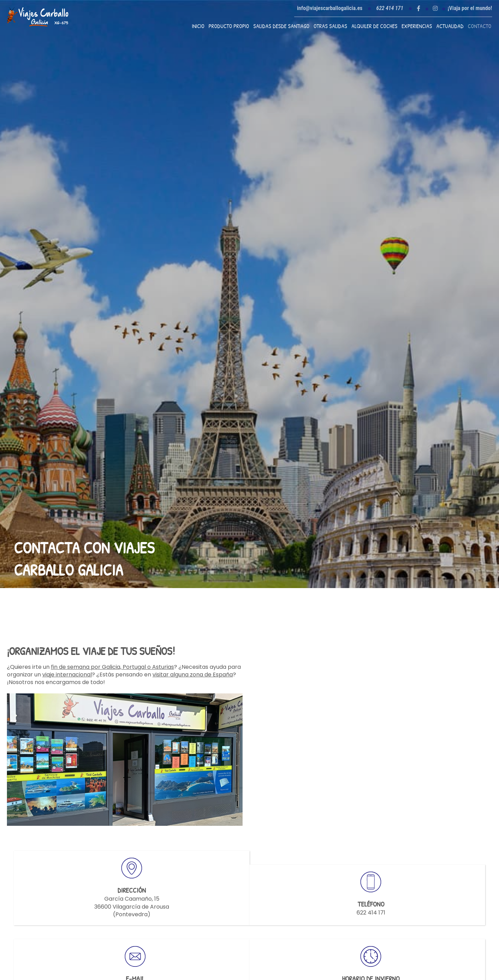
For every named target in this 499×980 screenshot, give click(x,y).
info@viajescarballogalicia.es (330, 8)
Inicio (198, 26)
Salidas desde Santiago (281, 26)
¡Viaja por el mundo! (470, 8)
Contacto (480, 26)
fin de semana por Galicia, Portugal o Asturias (112, 667)
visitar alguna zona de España (193, 675)
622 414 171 (371, 913)
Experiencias (417, 26)
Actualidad (450, 26)
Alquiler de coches (374, 26)
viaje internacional (67, 675)
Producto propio (229, 26)
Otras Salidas (330, 26)
